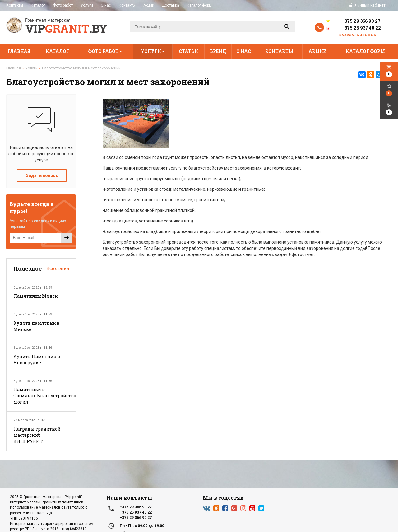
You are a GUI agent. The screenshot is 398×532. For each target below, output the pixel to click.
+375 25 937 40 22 (353, 29)
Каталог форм (199, 5)
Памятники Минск (35, 296)
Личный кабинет (368, 5)
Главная (19, 51)
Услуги (87, 5)
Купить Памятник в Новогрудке (37, 359)
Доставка (171, 5)
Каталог (38, 5)
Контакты (15, 5)
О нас (106, 5)
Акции (149, 5)
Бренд (218, 51)
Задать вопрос (42, 175)
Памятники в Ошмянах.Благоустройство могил (41, 396)
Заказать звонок (358, 35)
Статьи (188, 51)
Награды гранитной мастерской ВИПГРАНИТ (37, 435)
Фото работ (63, 5)
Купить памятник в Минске (36, 326)
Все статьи (58, 268)
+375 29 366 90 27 (353, 21)
